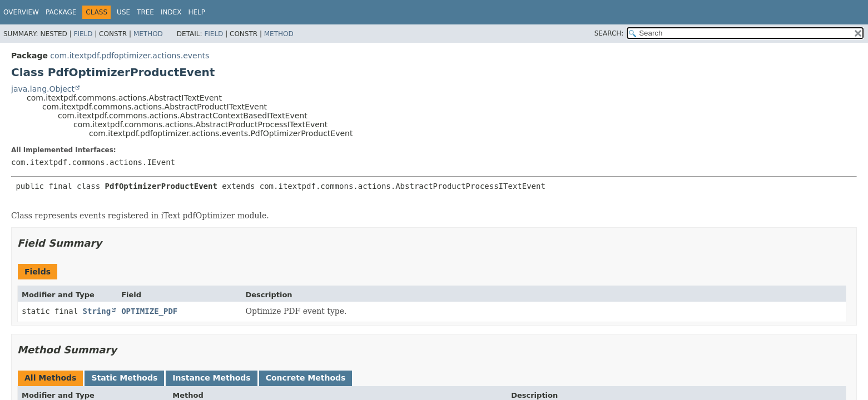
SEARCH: (609, 33)
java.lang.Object (43, 89)
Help (197, 12)
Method (148, 34)
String (97, 311)
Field (83, 34)
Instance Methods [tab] (211, 378)
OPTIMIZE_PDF (149, 311)
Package (61, 12)
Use (123, 12)
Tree (145, 12)
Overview (21, 12)
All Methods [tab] (50, 378)
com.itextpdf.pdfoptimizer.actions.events (130, 56)
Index (171, 12)
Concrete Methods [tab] (306, 378)
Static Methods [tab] (124, 378)
